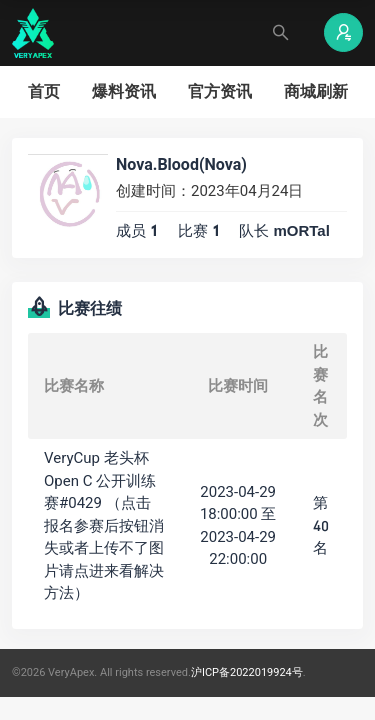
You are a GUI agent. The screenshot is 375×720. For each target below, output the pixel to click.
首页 (44, 91)
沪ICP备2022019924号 (247, 672)
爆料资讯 (124, 91)
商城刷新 (316, 91)
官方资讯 (220, 91)
